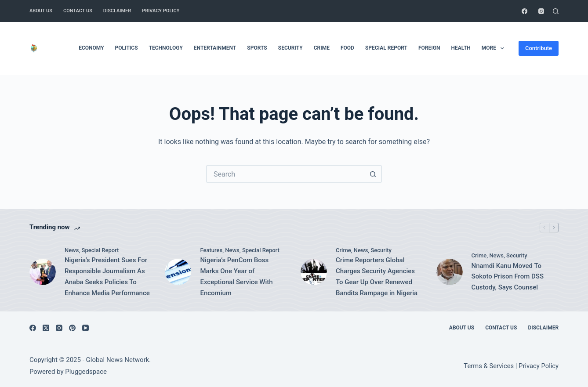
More (495, 48)
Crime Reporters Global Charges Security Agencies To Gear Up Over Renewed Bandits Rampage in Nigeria (377, 276)
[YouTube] (85, 328)
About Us (41, 11)
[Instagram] (541, 11)
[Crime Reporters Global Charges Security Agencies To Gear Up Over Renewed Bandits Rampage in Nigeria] (314, 272)
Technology (166, 48)
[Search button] (373, 174)
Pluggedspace (86, 372)
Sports (257, 48)
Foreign (429, 48)
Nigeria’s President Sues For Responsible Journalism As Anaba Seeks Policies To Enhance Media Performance (107, 276)
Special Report (386, 48)
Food (347, 48)
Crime (322, 48)
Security (290, 48)
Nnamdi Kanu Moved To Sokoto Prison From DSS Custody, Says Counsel (508, 277)
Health (461, 48)
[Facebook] (524, 11)
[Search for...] (285, 174)
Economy (91, 48)
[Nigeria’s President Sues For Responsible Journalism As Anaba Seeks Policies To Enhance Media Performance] (43, 272)
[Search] (556, 11)
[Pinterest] (72, 328)
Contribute (539, 48)
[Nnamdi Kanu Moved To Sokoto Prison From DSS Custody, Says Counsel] (450, 272)
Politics (127, 48)
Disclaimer (117, 11)
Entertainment (215, 48)
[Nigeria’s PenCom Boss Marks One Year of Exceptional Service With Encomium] (178, 272)
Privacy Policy (161, 11)
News (72, 250)
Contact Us (78, 11)
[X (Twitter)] (46, 328)
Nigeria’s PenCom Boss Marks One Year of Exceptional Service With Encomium (236, 276)
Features (211, 250)
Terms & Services (489, 366)
